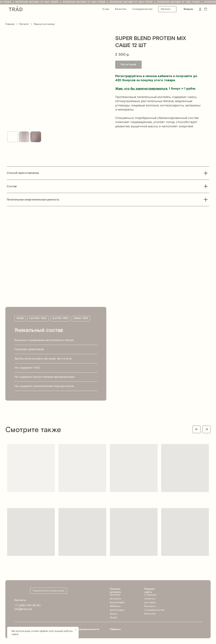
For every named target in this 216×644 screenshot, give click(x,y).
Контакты (150, 606)
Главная (10, 24)
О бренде (150, 595)
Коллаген (116, 599)
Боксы (114, 614)
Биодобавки (117, 603)
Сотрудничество (142, 9)
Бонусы (188, 9)
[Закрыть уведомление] (76, 630)
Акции (113, 618)
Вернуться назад (44, 24)
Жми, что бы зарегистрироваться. (142, 89)
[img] (16, 8)
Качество (121, 9)
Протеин (115, 595)
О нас (106, 9)
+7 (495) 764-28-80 (28, 605)
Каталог (24, 24)
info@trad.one (23, 609)
